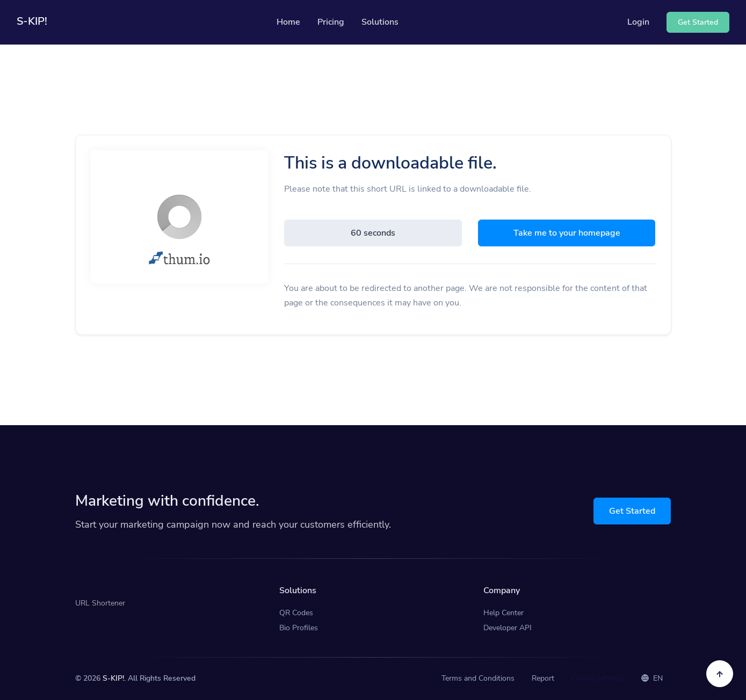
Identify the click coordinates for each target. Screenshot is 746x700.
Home (288, 22)
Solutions (380, 22)
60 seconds (373, 233)
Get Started (632, 511)
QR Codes (296, 613)
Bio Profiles (299, 628)
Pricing (331, 22)
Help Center (504, 613)
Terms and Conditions (478, 678)
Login (638, 22)
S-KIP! (113, 678)
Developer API (508, 628)
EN (652, 678)
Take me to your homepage (567, 233)
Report (543, 678)
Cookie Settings (598, 678)
